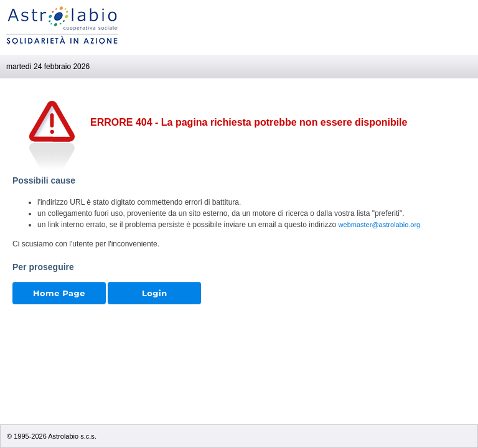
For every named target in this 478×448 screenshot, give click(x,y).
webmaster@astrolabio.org (380, 225)
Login (155, 293)
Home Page (59, 293)
